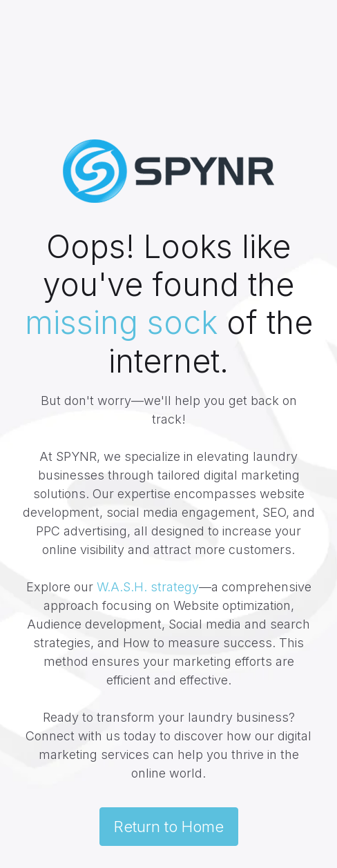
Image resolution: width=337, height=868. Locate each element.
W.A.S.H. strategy (148, 587)
